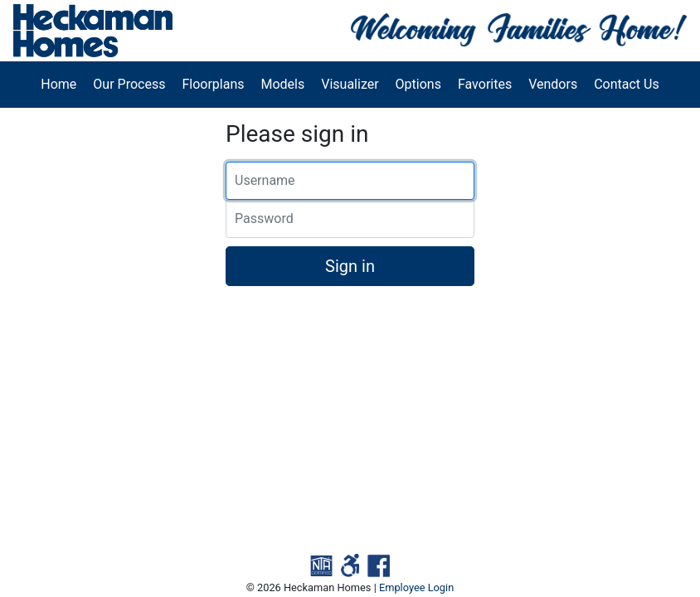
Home (58, 84)
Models (283, 84)
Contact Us (627, 84)
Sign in (350, 266)
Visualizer (350, 84)
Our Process (129, 84)
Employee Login (416, 587)
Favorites (485, 84)
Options (418, 84)
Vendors (553, 84)
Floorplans (213, 84)
